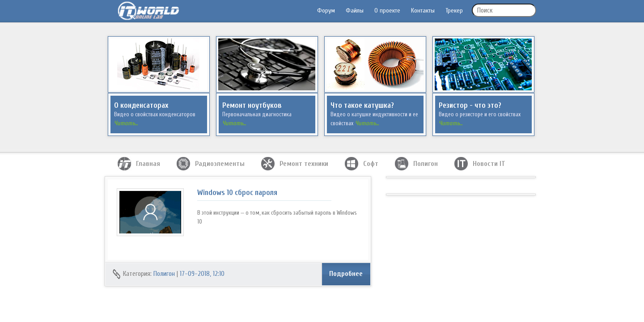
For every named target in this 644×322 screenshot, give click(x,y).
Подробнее (346, 274)
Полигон (164, 274)
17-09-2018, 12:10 (202, 274)
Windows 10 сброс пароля (237, 193)
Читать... (126, 123)
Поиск (485, 11)
